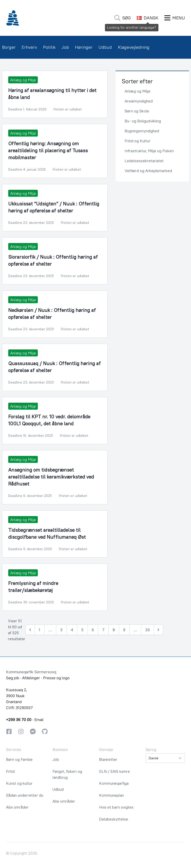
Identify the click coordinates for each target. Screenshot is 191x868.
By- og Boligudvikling (143, 121)
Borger (9, 47)
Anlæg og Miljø (137, 91)
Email (39, 720)
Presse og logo (56, 678)
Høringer (84, 47)
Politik (49, 47)
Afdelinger (31, 678)
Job (65, 47)
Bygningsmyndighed (142, 131)
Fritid (10, 771)
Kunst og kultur (19, 783)
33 (147, 630)
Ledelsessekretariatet (144, 161)
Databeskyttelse (114, 819)
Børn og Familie (19, 759)
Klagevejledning (134, 47)
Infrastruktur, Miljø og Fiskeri (149, 151)
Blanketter (108, 759)
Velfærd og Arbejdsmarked (148, 171)
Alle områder (17, 807)
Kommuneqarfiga (114, 783)
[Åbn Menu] (175, 18)
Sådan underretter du (25, 795)
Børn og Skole (137, 111)
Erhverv (29, 47)
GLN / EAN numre (114, 771)
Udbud (105, 47)
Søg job (13, 678)
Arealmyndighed (139, 101)
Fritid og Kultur (138, 141)
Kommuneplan (111, 795)
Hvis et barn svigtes (116, 807)
